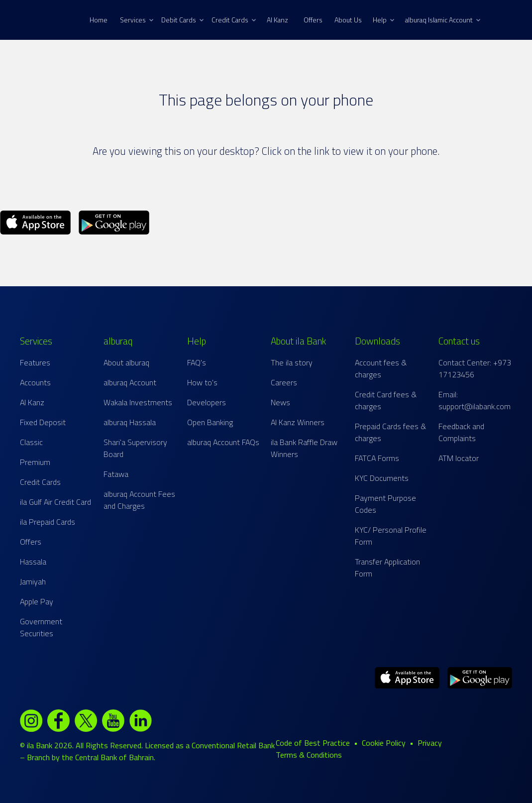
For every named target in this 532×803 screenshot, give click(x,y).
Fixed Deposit (43, 422)
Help (383, 20)
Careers (284, 382)
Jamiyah (33, 581)
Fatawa (116, 474)
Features (35, 362)
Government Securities (41, 627)
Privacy (430, 743)
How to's (202, 382)
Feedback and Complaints (461, 432)
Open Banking (210, 422)
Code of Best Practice (313, 743)
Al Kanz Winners (298, 422)
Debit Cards (182, 20)
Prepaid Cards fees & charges (390, 432)
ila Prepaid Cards (48, 522)
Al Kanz (277, 20)
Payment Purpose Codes (385, 504)
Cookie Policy (384, 743)
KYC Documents (382, 478)
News (280, 402)
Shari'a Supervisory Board (135, 448)
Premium (35, 462)
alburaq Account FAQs (223, 442)
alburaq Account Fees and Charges (139, 500)
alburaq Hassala (130, 422)
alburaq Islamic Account (443, 20)
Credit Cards (234, 20)
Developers (207, 402)
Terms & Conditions (309, 755)
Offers (313, 20)
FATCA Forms (377, 458)
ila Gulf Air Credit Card (55, 502)
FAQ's (197, 362)
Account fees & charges (381, 368)
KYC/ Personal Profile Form (391, 536)
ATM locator (459, 458)
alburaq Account (130, 382)
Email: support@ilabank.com (475, 400)
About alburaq (126, 362)
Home (99, 20)
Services (137, 20)
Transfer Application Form (387, 568)
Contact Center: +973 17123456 (475, 368)
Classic (31, 442)
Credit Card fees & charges (386, 400)
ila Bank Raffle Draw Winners (304, 448)
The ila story (292, 362)
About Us (348, 20)
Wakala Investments (138, 402)
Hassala (33, 562)
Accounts (35, 382)
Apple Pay (37, 601)
